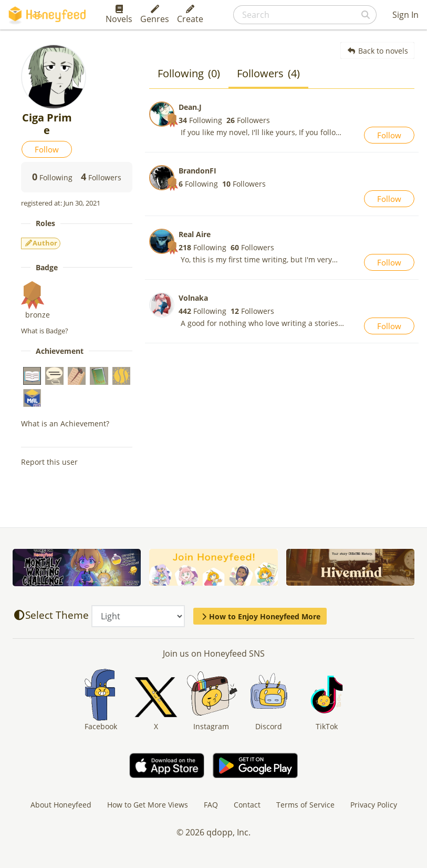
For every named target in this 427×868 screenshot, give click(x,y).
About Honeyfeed (61, 805)
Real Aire (195, 234)
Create (190, 15)
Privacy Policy (374, 805)
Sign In (405, 15)
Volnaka (193, 298)
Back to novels (377, 51)
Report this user (49, 462)
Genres (155, 15)
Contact (247, 805)
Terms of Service (305, 805)
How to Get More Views (148, 805)
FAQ (211, 805)
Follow (47, 149)
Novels (119, 15)
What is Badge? (45, 331)
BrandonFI (197, 171)
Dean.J (190, 107)
